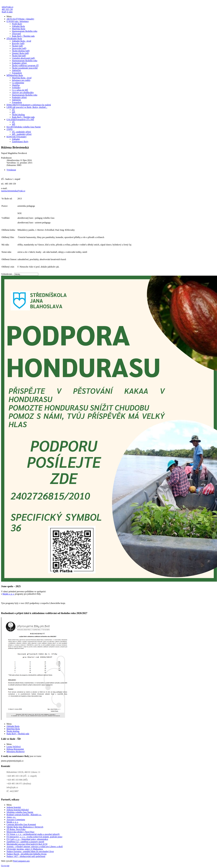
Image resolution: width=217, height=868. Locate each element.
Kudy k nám (7, 12)
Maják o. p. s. (8, 594)
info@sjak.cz (7, 7)
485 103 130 (7, 9)
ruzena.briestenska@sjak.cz (13, 191)
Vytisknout (11, 170)
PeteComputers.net (21, 861)
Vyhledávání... (7, 274)
